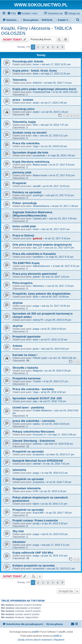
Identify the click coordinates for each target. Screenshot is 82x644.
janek (36, 349)
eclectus (37, 444)
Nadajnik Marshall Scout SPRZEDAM (38, 461)
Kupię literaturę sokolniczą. (31, 162)
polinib (36, 277)
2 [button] (38, 47)
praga (36, 306)
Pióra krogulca (23, 283)
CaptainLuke (40, 218)
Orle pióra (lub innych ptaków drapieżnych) (42, 245)
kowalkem (38, 257)
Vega (36, 146)
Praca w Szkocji (23, 235)
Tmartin (37, 381)
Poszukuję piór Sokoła (28, 61)
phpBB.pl (57, 636)
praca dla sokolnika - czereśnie (34, 421)
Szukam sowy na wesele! (30, 133)
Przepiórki (19, 183)
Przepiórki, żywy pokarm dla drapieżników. (42, 294)
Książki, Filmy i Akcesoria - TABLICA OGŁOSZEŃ (36, 31)
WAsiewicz (39, 286)
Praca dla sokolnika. (26, 143)
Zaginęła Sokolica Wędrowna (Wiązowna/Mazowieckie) (32, 214)
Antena (17, 346)
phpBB (35, 632)
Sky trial (18, 531)
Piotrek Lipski (40, 358)
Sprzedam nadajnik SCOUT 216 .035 (37, 398)
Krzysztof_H (39, 435)
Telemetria (20, 80)
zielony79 (38, 320)
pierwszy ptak (22, 172)
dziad (36, 103)
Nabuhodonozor (41, 266)
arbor (36, 297)
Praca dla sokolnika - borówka (33, 389)
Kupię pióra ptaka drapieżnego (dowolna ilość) (44, 89)
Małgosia (38, 371)
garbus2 (38, 238)
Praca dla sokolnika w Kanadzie (34, 254)
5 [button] (53, 47)
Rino (35, 125)
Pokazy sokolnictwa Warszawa (33, 432)
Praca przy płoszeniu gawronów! (35, 274)
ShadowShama (41, 206)
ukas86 (37, 186)
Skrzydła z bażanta (25, 368)
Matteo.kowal (40, 165)
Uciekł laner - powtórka (28, 407)
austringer (38, 195)
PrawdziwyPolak (42, 92)
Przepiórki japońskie (26, 337)
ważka (36, 424)
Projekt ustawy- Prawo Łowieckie (35, 520)
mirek (36, 229)
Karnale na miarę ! (25, 355)
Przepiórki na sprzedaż (28, 451)
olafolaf (37, 464)
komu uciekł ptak (24, 226)
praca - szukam (23, 100)
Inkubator (19, 542)
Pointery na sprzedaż (27, 192)
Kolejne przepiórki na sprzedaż (34, 566)
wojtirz (36, 112)
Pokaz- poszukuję (25, 203)
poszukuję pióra (23, 109)
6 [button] (58, 47)
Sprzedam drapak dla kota (30, 152)
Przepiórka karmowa (26, 378)
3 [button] (43, 47)
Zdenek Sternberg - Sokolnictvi (34, 441)
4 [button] (48, 47)
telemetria (19, 470)
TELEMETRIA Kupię (26, 263)
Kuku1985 (38, 513)
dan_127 (38, 248)
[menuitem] (12, 13)
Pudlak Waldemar (42, 410)
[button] (63, 47)
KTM (35, 491)
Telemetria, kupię (24, 122)
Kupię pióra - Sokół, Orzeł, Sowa (35, 71)
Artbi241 (37, 83)
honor (36, 64)
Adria (36, 74)
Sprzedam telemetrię (27, 488)
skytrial (17, 303)
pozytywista (39, 155)
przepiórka (38, 454)
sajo (35, 401)
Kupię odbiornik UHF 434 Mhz (33, 553)
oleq (35, 135)
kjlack (36, 504)
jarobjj (36, 523)
